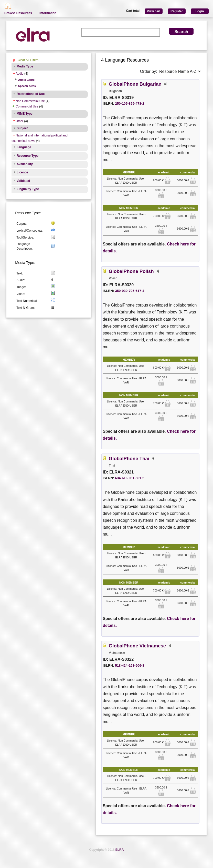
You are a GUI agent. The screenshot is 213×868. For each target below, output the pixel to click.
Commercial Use (27, 106)
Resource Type (28, 156)
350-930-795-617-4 (130, 291)
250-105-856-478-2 (130, 103)
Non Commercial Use (30, 101)
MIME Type (25, 114)
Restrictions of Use (31, 94)
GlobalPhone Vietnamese (137, 646)
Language (24, 147)
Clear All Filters (28, 60)
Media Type (25, 66)
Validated (23, 181)
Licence (22, 172)
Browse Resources (18, 13)
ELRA (120, 850)
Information (48, 13)
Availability (25, 164)
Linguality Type (28, 189)
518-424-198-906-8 (130, 665)
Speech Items (27, 86)
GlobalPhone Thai (129, 458)
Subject (22, 128)
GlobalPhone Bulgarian (135, 84)
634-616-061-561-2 (130, 478)
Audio (20, 74)
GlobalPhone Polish (131, 271)
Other (19, 121)
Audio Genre (26, 80)
